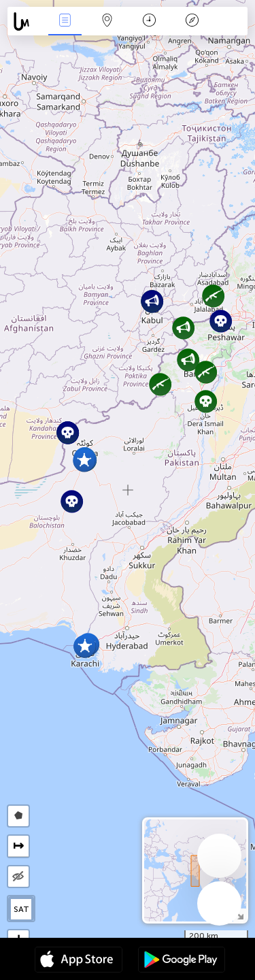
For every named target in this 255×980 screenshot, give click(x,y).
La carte (107, 21)
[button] (206, 401)
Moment (149, 21)
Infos (65, 21)
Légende (192, 21)
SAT (21, 909)
